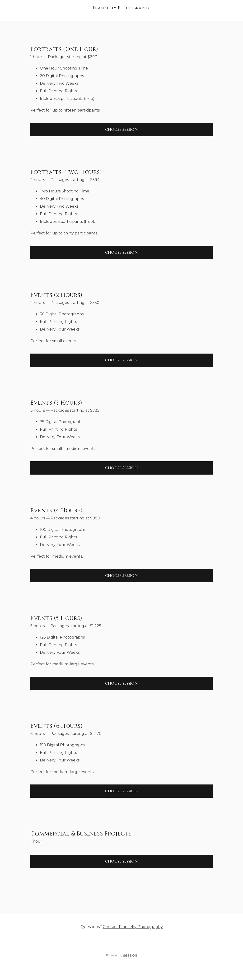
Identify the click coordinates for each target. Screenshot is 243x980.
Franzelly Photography (121, 8)
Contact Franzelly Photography (133, 927)
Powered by (121, 955)
